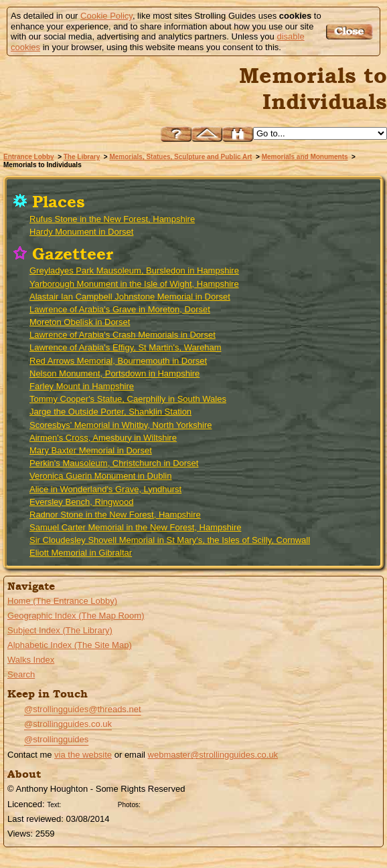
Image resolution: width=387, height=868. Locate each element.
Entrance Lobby (29, 157)
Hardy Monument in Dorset (81, 232)
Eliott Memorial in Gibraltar (81, 553)
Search (21, 674)
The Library (82, 157)
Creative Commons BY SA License (169, 803)
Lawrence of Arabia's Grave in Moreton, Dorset (120, 309)
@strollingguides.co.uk (68, 724)
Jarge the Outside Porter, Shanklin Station (110, 412)
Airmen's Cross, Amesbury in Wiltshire (103, 438)
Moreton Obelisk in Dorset (80, 322)
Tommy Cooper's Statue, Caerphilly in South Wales (128, 399)
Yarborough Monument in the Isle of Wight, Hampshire (134, 284)
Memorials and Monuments (305, 157)
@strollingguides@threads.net (83, 709)
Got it (351, 32)
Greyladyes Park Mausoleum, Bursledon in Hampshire (134, 270)
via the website (83, 755)
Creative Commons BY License (89, 803)
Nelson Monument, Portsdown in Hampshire (114, 373)
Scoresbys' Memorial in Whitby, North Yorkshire (121, 425)
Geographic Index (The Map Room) (76, 616)
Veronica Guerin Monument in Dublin (100, 476)
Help (176, 134)
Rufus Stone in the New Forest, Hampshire (112, 219)
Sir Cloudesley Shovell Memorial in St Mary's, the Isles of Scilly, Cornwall (170, 540)
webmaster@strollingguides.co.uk (213, 755)
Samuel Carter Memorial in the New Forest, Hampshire (135, 527)
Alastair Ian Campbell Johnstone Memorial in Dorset (130, 297)
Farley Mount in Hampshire (82, 386)
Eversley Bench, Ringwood (81, 502)
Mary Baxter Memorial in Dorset (91, 450)
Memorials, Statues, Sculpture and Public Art (180, 157)
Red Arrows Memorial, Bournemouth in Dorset (118, 361)
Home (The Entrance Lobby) (62, 601)
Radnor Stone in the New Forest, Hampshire (115, 515)
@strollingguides (56, 739)
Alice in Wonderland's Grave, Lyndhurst (105, 489)
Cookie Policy (106, 16)
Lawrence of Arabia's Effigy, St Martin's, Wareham (126, 347)
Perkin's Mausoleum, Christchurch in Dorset (114, 463)
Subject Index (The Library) (60, 630)
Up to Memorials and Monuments (207, 134)
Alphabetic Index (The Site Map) (70, 645)
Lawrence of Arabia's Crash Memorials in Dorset (123, 335)
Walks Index (31, 660)
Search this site (238, 134)
